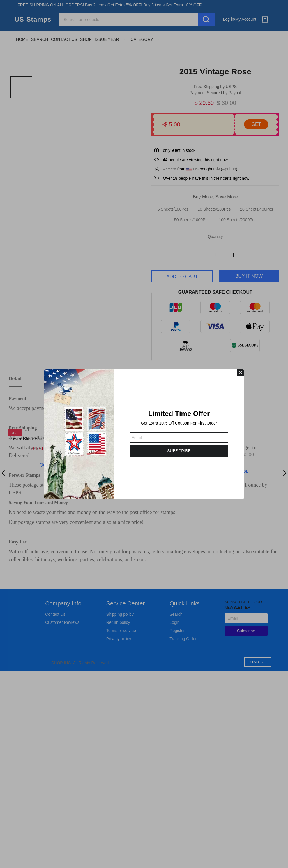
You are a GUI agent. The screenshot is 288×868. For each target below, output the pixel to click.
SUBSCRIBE (179, 451)
